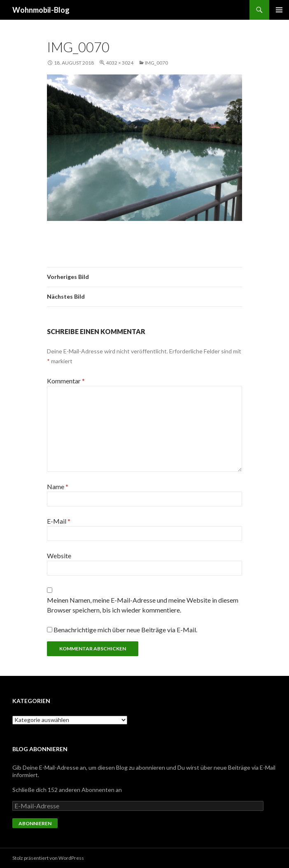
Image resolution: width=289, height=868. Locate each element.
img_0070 (156, 63)
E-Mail (59, 521)
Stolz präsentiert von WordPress (48, 858)
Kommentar (66, 381)
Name (58, 486)
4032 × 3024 (120, 63)
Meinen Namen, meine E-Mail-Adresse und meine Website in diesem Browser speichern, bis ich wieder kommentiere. (143, 605)
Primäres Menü (279, 10)
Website (59, 556)
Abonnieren (35, 823)
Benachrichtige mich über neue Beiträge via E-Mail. (125, 630)
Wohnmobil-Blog (41, 10)
